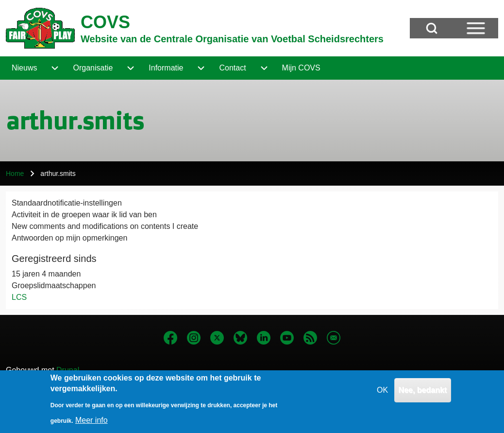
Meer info (92, 425)
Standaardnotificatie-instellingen (67, 203)
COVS (105, 22)
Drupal (68, 370)
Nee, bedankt (423, 395)
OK (382, 395)
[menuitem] (24, 68)
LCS (19, 297)
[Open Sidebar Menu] (476, 28)
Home (15, 173)
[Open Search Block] (432, 28)
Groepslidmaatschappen (54, 286)
